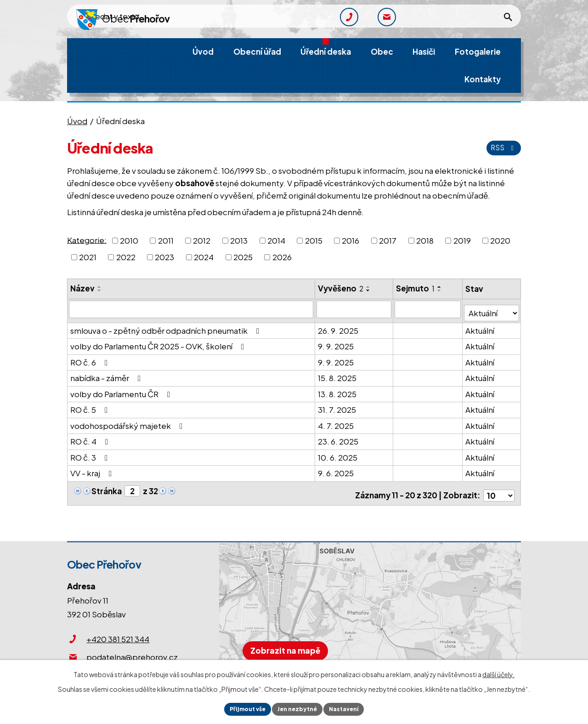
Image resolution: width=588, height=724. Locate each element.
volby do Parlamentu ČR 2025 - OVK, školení (159, 342)
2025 (243, 257)
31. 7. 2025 (337, 406)
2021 (88, 257)
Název (82, 288)
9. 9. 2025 (336, 342)
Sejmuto (416, 288)
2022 (126, 257)
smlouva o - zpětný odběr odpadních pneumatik (167, 326)
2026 (282, 257)
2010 (129, 240)
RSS (502, 148)
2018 (425, 240)
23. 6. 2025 (339, 438)
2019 (462, 240)
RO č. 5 (91, 406)
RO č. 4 (91, 438)
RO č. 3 (91, 453)
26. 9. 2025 (339, 326)
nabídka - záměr (107, 374)
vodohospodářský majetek (128, 422)
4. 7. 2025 (336, 422)
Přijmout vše (241, 708)
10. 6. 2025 (338, 453)
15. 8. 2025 (338, 374)
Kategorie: (87, 239)
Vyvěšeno (341, 288)
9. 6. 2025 (336, 469)
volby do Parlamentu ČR (122, 390)
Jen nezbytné (298, 708)
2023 (164, 257)
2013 (239, 240)
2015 (314, 240)
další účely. (498, 672)
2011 (166, 240)
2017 (388, 240)
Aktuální (480, 326)
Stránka (107, 487)
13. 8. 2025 (338, 390)
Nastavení (351, 708)
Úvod (77, 121)
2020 (500, 240)
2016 (351, 240)
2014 (276, 240)
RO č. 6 (91, 358)
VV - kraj (93, 469)
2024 (204, 257)
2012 (202, 240)
